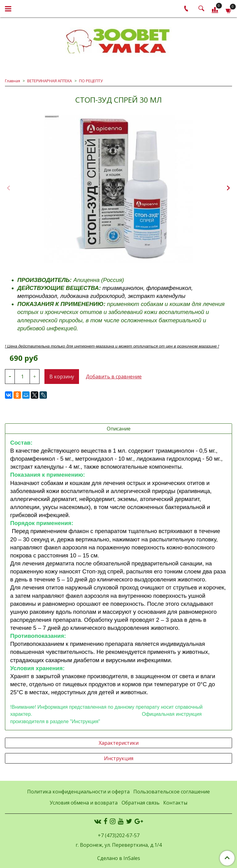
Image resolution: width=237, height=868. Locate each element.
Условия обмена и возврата (84, 803)
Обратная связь (141, 803)
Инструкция (119, 758)
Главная (12, 81)
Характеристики (119, 743)
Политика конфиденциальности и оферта (78, 792)
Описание (119, 429)
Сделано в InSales (119, 858)
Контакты (175, 803)
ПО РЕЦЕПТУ (91, 81)
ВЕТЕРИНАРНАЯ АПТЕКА (50, 81)
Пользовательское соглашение (172, 792)
